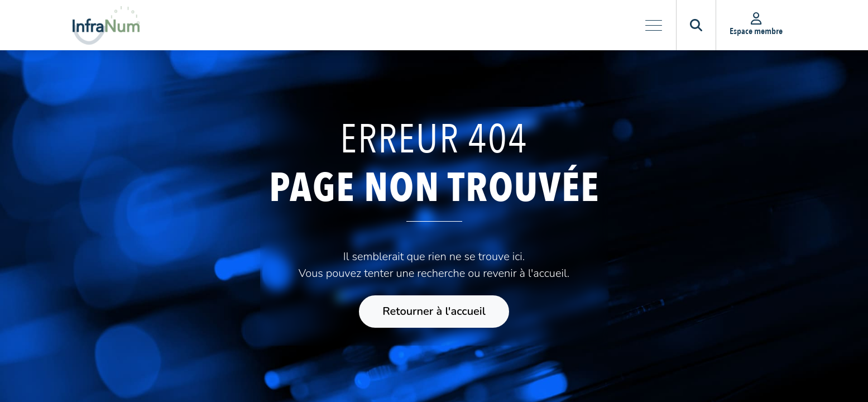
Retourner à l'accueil (434, 311)
